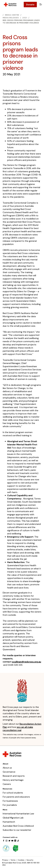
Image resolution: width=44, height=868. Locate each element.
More (5, 810)
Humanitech (9, 822)
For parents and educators (16, 797)
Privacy (5, 860)
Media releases (11, 18)
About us (7, 768)
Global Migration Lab (13, 818)
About (5, 764)
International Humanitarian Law (18, 814)
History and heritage (13, 780)
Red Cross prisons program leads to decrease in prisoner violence (21, 22)
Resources (7, 789)
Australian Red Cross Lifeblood (18, 826)
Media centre (12, 15)
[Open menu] (40, 5)
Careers (7, 784)
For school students (13, 793)
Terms (13, 860)
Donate (30, 5)
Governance (9, 772)
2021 (25, 18)
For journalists (10, 805)
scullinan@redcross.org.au (27, 662)
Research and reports (14, 776)
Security (30, 860)
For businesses (10, 801)
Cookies (21, 860)
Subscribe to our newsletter (17, 830)
